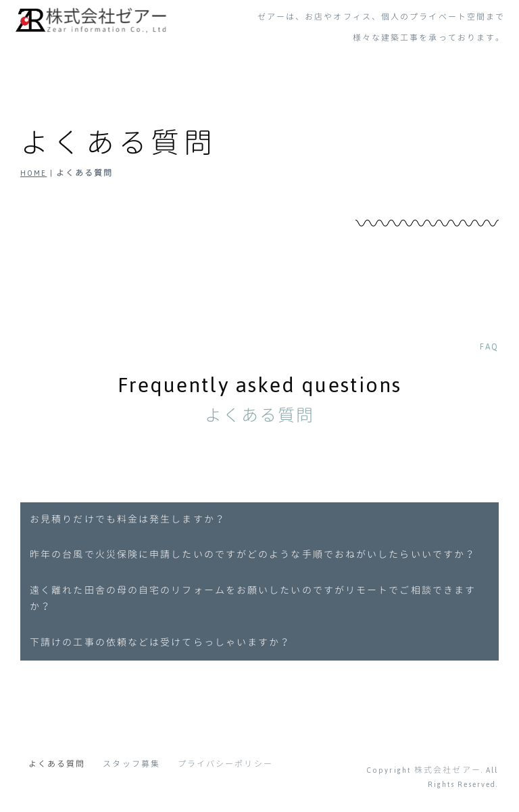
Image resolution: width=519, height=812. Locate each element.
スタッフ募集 (131, 764)
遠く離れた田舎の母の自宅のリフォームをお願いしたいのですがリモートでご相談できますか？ (253, 599)
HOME (33, 173)
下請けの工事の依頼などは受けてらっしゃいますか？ (160, 643)
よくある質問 (57, 764)
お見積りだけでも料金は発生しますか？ (128, 520)
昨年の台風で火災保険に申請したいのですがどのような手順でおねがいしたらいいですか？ (253, 555)
